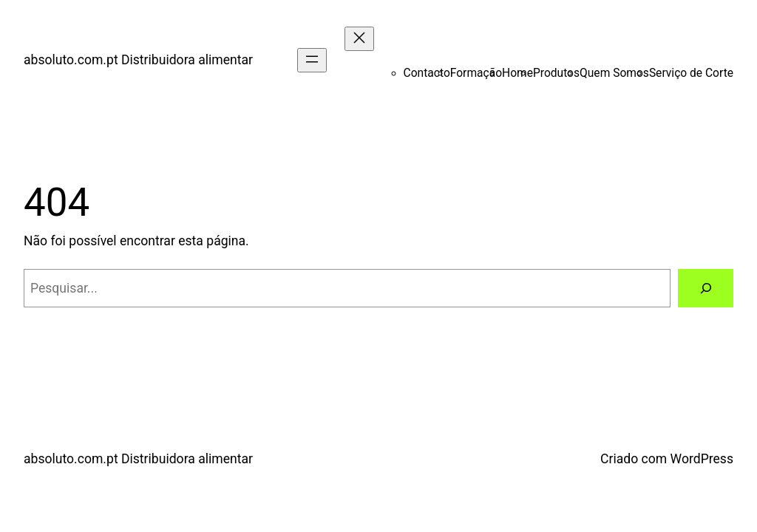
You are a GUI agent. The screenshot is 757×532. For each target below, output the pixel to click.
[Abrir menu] (312, 60)
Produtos (556, 73)
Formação (476, 73)
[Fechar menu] (359, 39)
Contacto (427, 73)
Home (517, 73)
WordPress (702, 459)
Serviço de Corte (691, 73)
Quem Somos (614, 73)
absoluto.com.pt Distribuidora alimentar (138, 60)
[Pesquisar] (706, 288)
